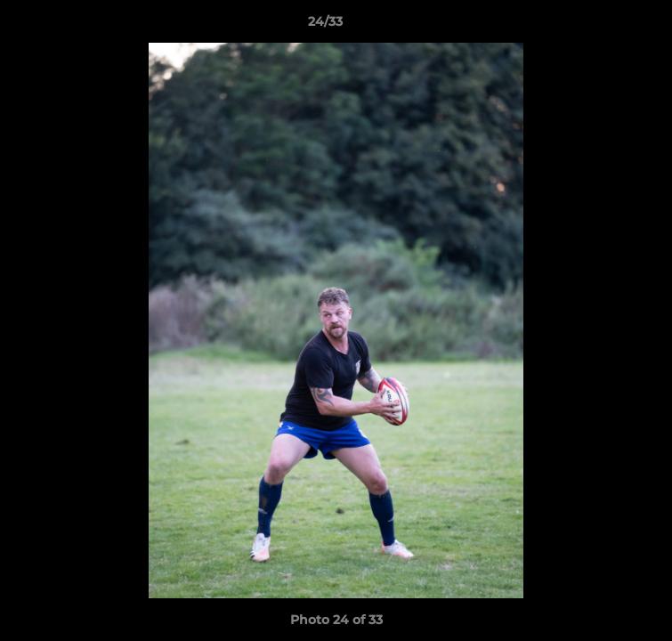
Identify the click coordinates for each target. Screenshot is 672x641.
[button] (608, 26)
